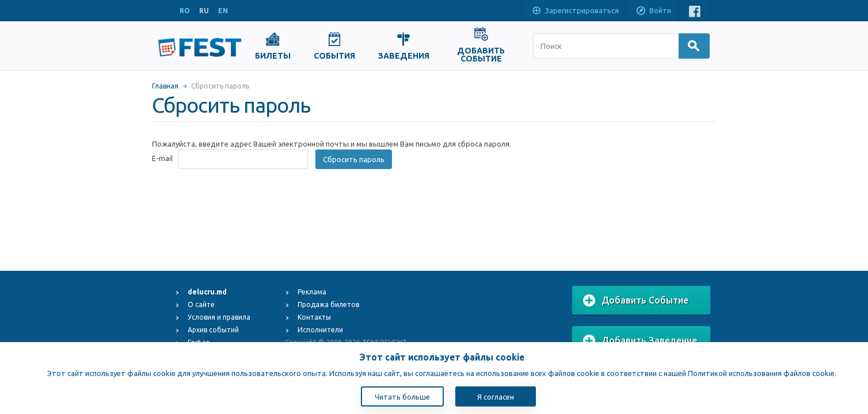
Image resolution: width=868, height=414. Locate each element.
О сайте (201, 304)
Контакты (314, 317)
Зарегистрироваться (575, 11)
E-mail (162, 158)
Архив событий (213, 330)
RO (185, 11)
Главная (165, 86)
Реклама (312, 292)
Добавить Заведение (640, 341)
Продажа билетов (328, 304)
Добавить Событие (636, 301)
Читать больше (402, 397)
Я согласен (496, 397)
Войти (653, 11)
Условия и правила (219, 317)
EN (223, 11)
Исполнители (320, 330)
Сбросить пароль (354, 159)
